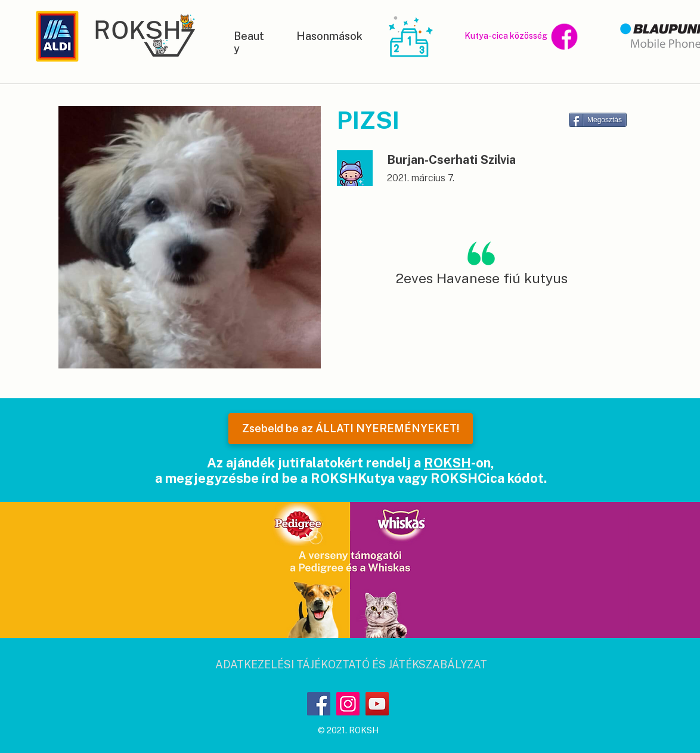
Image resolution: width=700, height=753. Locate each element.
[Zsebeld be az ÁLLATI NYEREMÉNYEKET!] (351, 429)
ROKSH (447, 463)
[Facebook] (319, 704)
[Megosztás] (598, 120)
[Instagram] (348, 704)
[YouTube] (377, 704)
